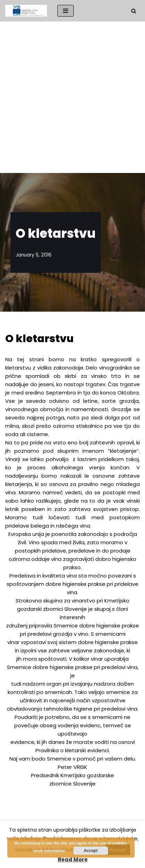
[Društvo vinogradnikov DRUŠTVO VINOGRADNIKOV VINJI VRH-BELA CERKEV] (26, 11)
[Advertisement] (72, 97)
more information (49, 851)
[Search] (134, 11)
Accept (91, 851)
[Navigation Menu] (66, 11)
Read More (73, 860)
